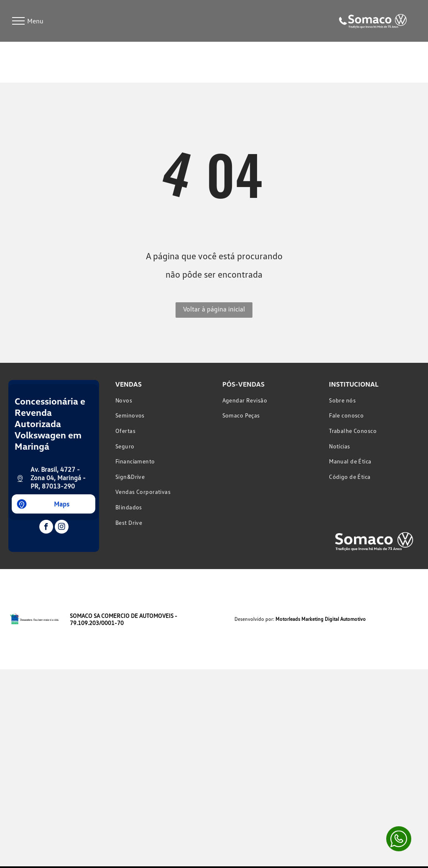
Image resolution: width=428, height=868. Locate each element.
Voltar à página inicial (214, 309)
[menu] (18, 21)
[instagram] (62, 528)
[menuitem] (160, 400)
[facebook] (46, 528)
